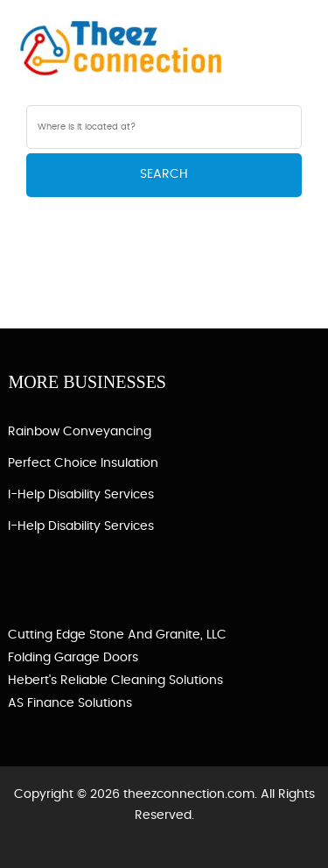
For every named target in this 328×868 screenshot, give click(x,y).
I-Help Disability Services (81, 495)
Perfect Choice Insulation (83, 463)
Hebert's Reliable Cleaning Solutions (115, 681)
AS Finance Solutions (70, 703)
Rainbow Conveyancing (80, 432)
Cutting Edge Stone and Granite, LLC (117, 635)
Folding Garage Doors (73, 658)
